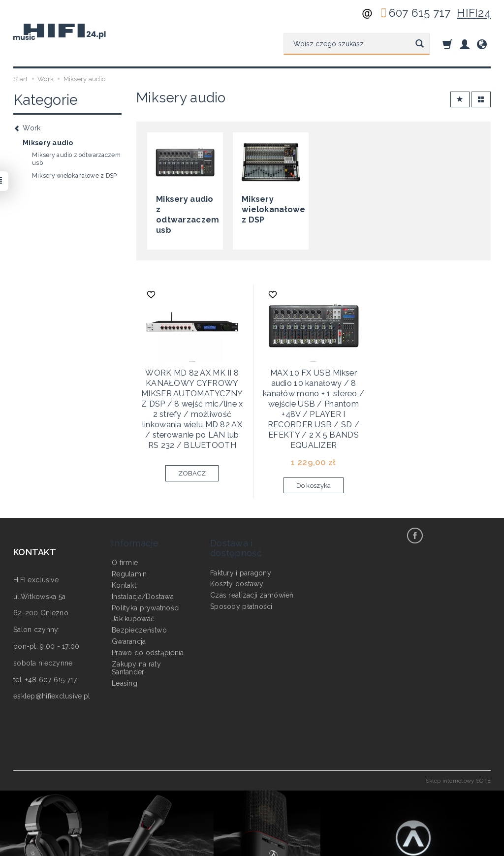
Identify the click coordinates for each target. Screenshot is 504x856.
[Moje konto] (465, 44)
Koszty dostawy (237, 538)
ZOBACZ (192, 446)
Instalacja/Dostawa (143, 550)
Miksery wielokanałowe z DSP (270, 207)
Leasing (125, 637)
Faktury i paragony (241, 527)
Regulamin (129, 528)
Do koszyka (314, 449)
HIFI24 (474, 13)
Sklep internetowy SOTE (458, 744)
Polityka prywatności (146, 562)
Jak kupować (133, 573)
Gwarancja (129, 595)
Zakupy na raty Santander (136, 622)
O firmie (125, 517)
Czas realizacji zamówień (252, 549)
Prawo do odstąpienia (148, 606)
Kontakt (124, 539)
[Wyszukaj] (420, 44)
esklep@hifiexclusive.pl (52, 660)
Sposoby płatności (241, 560)
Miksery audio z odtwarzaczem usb (184, 207)
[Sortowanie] (460, 100)
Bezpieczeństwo (139, 584)
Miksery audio (48, 143)
